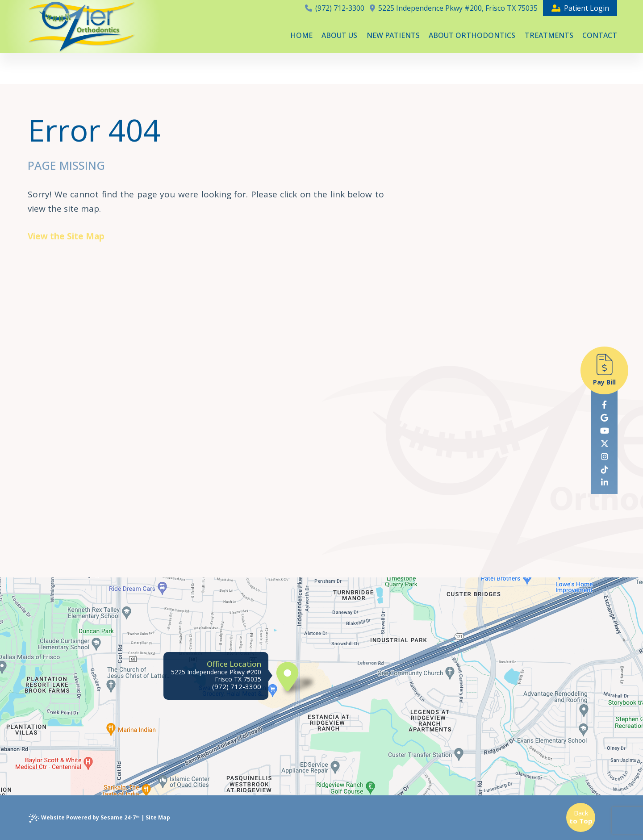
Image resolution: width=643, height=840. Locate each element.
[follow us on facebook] (604, 405)
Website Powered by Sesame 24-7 (84, 818)
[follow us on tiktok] (604, 470)
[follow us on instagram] (604, 457)
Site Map (158, 817)
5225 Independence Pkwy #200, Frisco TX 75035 (454, 8)
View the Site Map (66, 236)
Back (581, 817)
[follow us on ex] (604, 444)
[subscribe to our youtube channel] (604, 431)
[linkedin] (604, 483)
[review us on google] (604, 418)
